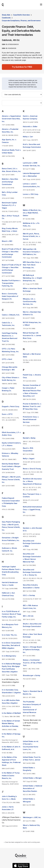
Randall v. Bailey (29, 438)
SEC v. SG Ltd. (28, 616)
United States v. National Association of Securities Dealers (33, 788)
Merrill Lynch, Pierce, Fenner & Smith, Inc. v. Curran (32, 236)
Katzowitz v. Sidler (30, 126)
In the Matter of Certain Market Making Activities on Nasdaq (11, 723)
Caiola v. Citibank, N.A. (11, 315)
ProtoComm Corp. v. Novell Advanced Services (31, 419)
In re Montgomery (9, 656)
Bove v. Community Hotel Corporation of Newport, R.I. (10, 296)
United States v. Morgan (32, 778)
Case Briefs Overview (21, 15)
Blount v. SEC (7, 241)
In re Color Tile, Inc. (10, 635)
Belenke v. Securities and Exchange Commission (10, 182)
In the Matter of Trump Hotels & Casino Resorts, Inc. (11, 775)
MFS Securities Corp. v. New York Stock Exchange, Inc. (32, 265)
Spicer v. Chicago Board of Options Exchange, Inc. (32, 650)
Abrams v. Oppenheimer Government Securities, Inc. (11, 119)
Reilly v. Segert (29, 458)
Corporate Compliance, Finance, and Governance (21, 20)
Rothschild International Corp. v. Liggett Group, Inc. (32, 509)
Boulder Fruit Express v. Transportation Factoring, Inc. (11, 283)
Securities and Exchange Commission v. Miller (32, 543)
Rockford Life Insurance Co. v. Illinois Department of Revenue (32, 481)
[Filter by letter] (22, 103)
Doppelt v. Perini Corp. (11, 406)
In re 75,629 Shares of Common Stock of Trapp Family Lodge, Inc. (11, 614)
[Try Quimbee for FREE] (22, 67)
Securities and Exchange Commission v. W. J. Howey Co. (32, 572)
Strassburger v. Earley (32, 675)
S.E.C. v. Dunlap (29, 595)
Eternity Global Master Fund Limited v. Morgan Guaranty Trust (11, 466)
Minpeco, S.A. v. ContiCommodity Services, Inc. (30, 301)
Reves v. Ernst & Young (32, 469)
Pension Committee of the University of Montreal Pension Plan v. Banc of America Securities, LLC (32, 391)
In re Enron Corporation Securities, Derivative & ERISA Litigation (11, 645)
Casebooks (6, 18)
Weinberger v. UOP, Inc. (32, 817)
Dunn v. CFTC (7, 414)
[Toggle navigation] (41, 5)
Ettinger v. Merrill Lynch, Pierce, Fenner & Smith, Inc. (11, 479)
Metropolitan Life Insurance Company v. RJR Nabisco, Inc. (32, 252)
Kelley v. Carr (28, 137)
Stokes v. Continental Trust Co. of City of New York (32, 663)
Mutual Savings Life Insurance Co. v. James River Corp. (32, 335)
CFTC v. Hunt (7, 359)
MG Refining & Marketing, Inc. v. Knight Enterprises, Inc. (32, 278)
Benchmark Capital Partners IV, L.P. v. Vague (9, 205)
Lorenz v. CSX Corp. (31, 194)
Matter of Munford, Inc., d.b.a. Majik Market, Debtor (32, 213)
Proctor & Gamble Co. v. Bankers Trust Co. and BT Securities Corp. (32, 406)
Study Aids (6, 15)
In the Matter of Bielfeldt (11, 713)
